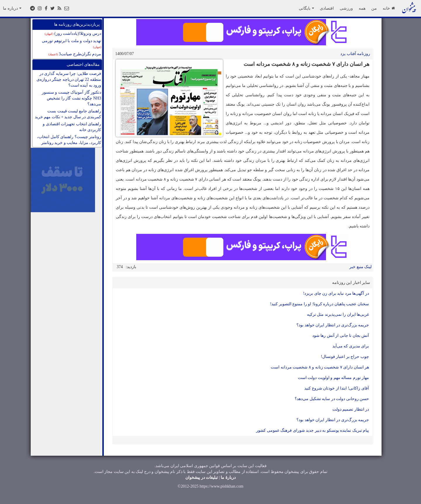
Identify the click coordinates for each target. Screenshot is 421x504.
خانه (389, 8)
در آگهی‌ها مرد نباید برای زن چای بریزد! (336, 293)
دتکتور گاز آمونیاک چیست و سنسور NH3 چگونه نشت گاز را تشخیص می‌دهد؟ (72, 98)
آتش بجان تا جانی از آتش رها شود (341, 336)
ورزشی (346, 8)
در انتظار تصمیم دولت (351, 409)
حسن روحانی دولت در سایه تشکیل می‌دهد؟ (332, 399)
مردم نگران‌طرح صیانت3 (75, 54)
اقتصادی (327, 8)
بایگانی (306, 8)
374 (120, 267)
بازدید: (131, 267)
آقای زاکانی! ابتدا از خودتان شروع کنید (337, 388)
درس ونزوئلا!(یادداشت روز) (73, 34)
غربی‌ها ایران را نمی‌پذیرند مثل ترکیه (338, 314)
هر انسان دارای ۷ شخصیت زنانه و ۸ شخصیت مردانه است (320, 367)
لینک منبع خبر (360, 267)
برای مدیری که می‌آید (351, 346)
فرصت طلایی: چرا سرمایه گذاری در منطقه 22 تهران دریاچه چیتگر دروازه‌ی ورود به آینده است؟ (69, 79)
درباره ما (12, 8)
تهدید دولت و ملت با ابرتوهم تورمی (71, 44)
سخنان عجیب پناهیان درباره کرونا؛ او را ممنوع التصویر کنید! (320, 304)
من (374, 8)
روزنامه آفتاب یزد (355, 54)
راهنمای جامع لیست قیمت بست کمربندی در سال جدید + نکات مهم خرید (68, 114)
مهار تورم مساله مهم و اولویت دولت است (334, 378)
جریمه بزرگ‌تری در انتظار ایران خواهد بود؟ (333, 325)
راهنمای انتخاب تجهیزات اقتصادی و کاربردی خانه (72, 127)
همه (362, 8)
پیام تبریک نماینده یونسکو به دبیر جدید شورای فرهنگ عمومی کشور (313, 430)
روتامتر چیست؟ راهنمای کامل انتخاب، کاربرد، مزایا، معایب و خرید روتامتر (69, 140)
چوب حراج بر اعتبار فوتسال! (345, 357)
